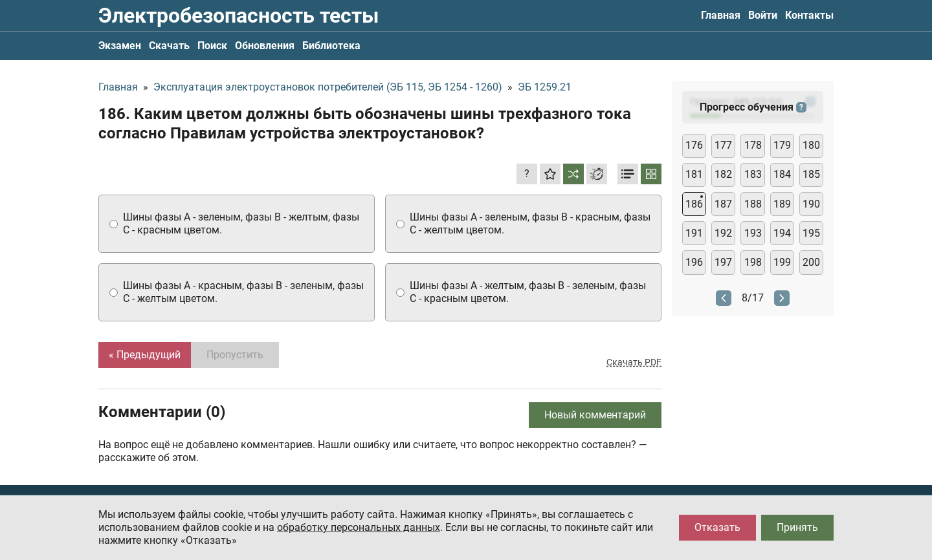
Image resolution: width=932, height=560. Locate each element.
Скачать (169, 46)
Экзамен (120, 46)
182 (723, 174)
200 (811, 262)
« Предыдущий (145, 355)
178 (753, 145)
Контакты (809, 15)
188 (753, 204)
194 (782, 233)
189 (782, 204)
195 (811, 233)
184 (782, 174)
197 (723, 262)
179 (782, 145)
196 (694, 262)
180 (811, 145)
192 (723, 233)
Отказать (717, 527)
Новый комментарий (595, 415)
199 (782, 262)
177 (723, 145)
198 (753, 262)
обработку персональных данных (359, 527)
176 (694, 145)
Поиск (212, 46)
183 (753, 174)
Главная (721, 15)
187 (723, 204)
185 (811, 174)
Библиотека (331, 46)
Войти (763, 15)
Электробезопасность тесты (239, 16)
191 (694, 233)
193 (753, 233)
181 (694, 174)
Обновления (265, 46)
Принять (797, 527)
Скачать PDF (634, 362)
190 (811, 204)
